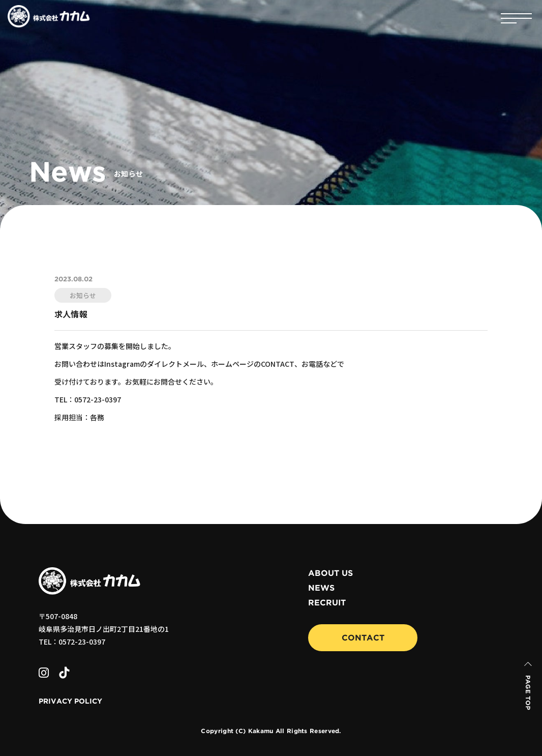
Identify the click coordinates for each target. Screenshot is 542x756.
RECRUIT (327, 603)
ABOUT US (330, 573)
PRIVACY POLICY (70, 702)
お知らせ (83, 295)
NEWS (321, 588)
